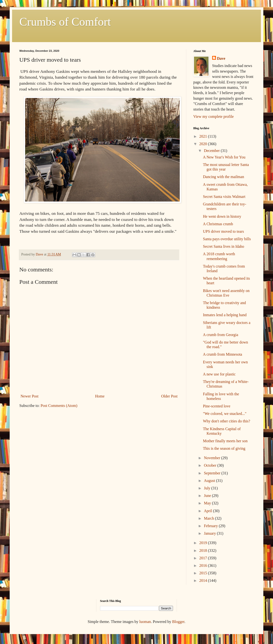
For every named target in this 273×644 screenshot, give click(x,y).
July (208, 488)
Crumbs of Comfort (65, 22)
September (213, 473)
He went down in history (222, 216)
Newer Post (29, 396)
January (210, 533)
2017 (204, 558)
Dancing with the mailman (223, 177)
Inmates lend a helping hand (225, 315)
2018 (204, 550)
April (208, 511)
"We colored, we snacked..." (225, 414)
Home (100, 396)
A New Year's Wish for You (224, 157)
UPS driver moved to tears (223, 231)
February (211, 526)
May (208, 503)
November (213, 458)
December (212, 151)
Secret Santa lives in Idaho (224, 246)
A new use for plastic (219, 374)
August (210, 481)
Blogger (178, 622)
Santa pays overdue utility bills (227, 239)
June (208, 496)
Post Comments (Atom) (59, 406)
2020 (204, 144)
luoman (145, 622)
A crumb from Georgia (221, 335)
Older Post (169, 396)
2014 (204, 580)
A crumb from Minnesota (223, 354)
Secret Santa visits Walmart (224, 197)
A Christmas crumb (218, 224)
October (211, 465)
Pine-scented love (217, 406)
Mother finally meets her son (225, 441)
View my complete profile (213, 116)
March (209, 518)
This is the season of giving (224, 448)
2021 (204, 136)
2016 (204, 565)
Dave (221, 58)
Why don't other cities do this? (226, 421)
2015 (204, 573)
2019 (204, 543)
